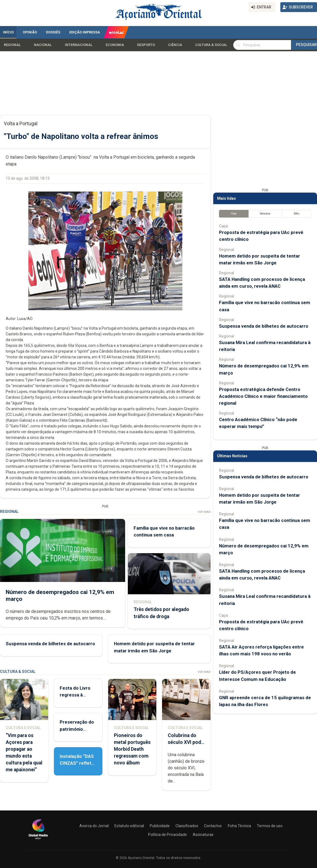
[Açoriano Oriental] (38, 840)
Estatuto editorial (129, 826)
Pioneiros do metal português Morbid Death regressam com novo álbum (132, 749)
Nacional (43, 45)
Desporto (146, 45)
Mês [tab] (297, 214)
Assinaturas (203, 835)
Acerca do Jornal (94, 826)
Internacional (79, 45)
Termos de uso (270, 826)
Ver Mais (204, 512)
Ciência (175, 45)
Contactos (213, 826)
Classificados (187, 826)
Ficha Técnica (239, 826)
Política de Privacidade (168, 835)
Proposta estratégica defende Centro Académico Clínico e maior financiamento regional (263, 396)
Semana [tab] (265, 214)
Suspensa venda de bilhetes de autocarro (50, 644)
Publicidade (160, 826)
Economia (115, 45)
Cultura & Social (211, 45)
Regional (12, 45)
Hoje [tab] (234, 214)
